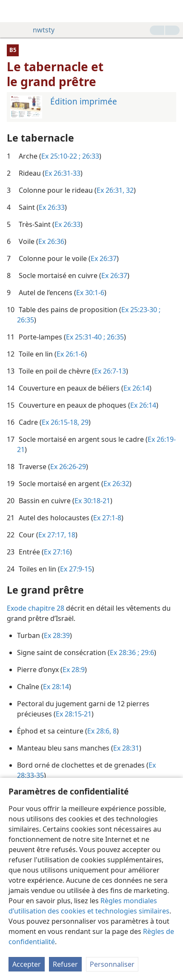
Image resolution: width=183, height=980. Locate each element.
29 (84, 422)
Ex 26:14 (136, 388)
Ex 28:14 (56, 687)
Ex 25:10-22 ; (61, 156)
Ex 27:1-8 (107, 518)
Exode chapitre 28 (36, 608)
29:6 (147, 652)
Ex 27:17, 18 (57, 535)
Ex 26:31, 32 (115, 190)
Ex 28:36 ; (124, 652)
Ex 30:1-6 (90, 293)
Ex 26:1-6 (71, 354)
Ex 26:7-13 (110, 371)
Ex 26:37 (104, 258)
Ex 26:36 (51, 241)
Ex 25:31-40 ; (86, 337)
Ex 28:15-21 (74, 714)
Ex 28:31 (126, 748)
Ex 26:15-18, (60, 422)
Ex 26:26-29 (68, 467)
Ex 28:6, (99, 731)
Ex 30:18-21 (92, 501)
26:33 (90, 156)
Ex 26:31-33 (63, 173)
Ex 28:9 (74, 670)
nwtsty (39, 30)
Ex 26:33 (52, 207)
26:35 (26, 320)
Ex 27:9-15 (76, 569)
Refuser (65, 964)
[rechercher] (172, 11)
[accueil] (13, 11)
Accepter (27, 964)
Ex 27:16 (57, 552)
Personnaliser (112, 964)
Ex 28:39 (57, 635)
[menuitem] (13, 11)
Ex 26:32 (116, 484)
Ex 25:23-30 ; (141, 310)
